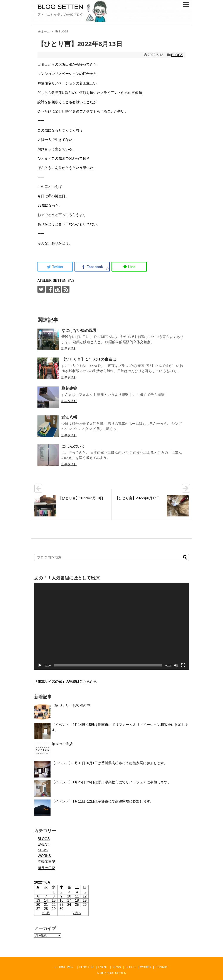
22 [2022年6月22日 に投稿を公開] (54, 905)
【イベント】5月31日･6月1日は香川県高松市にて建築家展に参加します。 (110, 763)
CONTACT (162, 967)
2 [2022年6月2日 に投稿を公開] (62, 892)
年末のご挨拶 (62, 744)
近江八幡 (69, 417)
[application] (111, 626)
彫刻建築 (69, 388)
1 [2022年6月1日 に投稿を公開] (54, 892)
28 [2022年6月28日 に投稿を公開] (46, 909)
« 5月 (46, 913)
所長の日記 (46, 868)
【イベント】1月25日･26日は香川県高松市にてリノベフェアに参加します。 (111, 782)
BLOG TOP (86, 967)
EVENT (43, 844)
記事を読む (69, 348)
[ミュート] (176, 665)
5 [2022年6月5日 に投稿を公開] (85, 892)
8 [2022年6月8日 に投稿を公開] (54, 896)
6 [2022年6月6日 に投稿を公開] (38, 896)
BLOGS (177, 55)
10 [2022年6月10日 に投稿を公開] (69, 896)
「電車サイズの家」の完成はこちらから (66, 682)
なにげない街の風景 (79, 331)
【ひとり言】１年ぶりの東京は (89, 359)
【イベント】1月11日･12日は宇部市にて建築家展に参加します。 (103, 801)
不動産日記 (46, 862)
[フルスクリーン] (183, 665)
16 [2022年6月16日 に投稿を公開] (61, 900)
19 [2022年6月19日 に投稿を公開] (85, 900)
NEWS (43, 850)
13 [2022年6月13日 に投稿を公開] (38, 900)
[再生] (40, 665)
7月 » (77, 913)
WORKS (44, 856)
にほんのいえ (73, 446)
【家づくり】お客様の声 (71, 706)
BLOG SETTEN (60, 7)
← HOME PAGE (64, 967)
